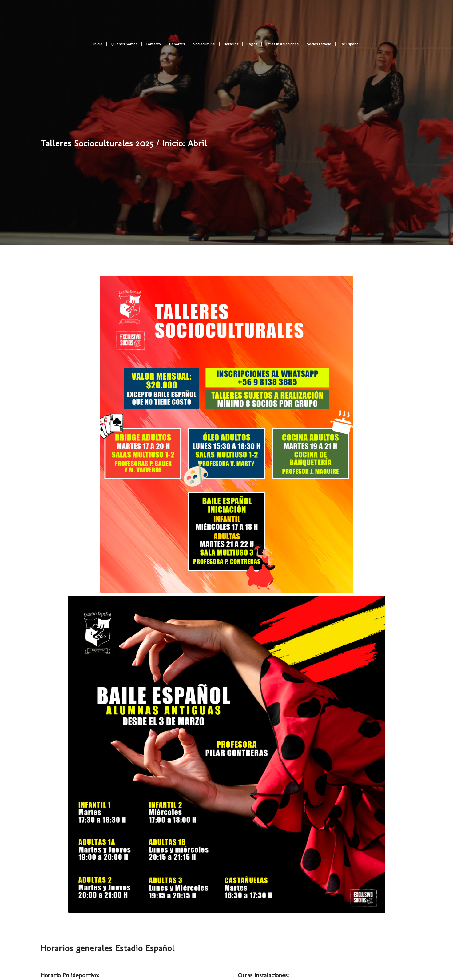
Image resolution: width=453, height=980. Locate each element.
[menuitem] (98, 44)
